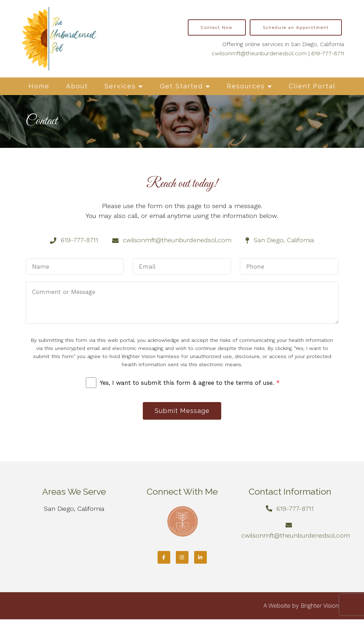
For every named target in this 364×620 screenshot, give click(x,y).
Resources (246, 86)
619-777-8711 (328, 53)
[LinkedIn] (200, 558)
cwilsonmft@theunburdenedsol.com (259, 53)
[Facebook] (164, 558)
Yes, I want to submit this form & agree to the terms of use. (190, 383)
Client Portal (312, 86)
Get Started (181, 86)
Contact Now (217, 27)
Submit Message (182, 411)
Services (120, 86)
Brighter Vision (320, 606)
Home (39, 86)
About (77, 86)
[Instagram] (182, 558)
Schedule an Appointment (296, 27)
